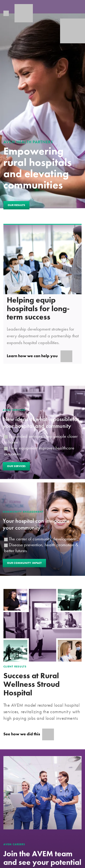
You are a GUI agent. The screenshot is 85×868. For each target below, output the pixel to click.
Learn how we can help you (40, 356)
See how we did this (29, 734)
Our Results (16, 205)
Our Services (16, 466)
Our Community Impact (24, 563)
